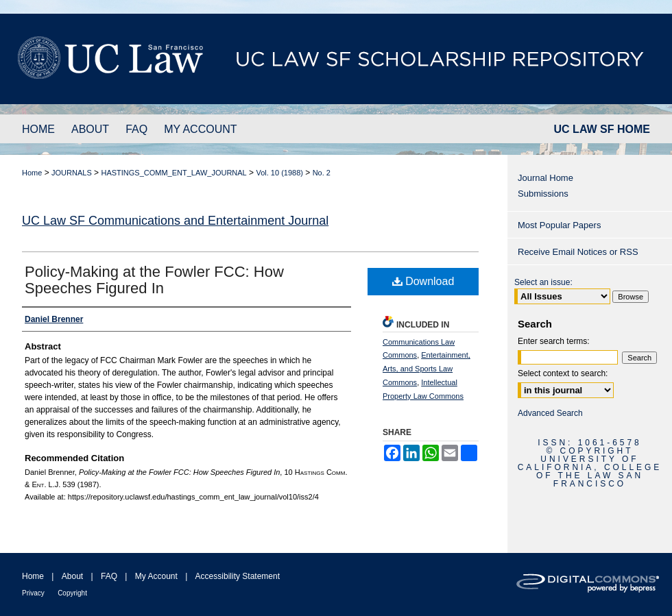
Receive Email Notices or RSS (578, 252)
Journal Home (545, 178)
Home (32, 173)
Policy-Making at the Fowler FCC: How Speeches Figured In (154, 280)
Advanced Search (550, 413)
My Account (156, 576)
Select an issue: (543, 282)
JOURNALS (72, 173)
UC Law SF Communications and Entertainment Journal (175, 221)
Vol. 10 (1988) (279, 173)
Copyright (72, 593)
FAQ (109, 576)
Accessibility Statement (238, 576)
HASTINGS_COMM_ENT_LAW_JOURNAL (173, 173)
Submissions (543, 194)
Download (423, 281)
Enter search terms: (554, 341)
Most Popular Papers (559, 225)
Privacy (33, 593)
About (72, 576)
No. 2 (322, 173)
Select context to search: (563, 373)
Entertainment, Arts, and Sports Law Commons (427, 369)
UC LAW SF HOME (602, 129)
